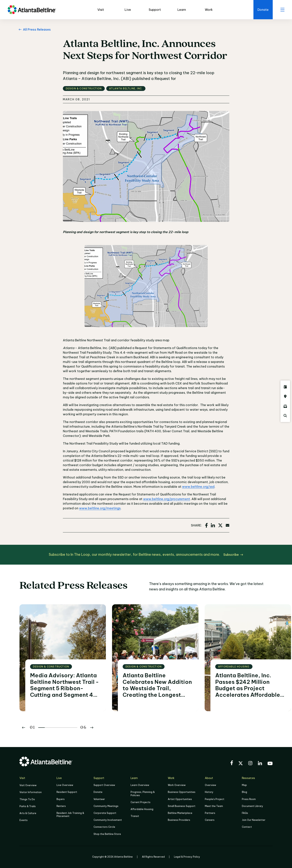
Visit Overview (28, 785)
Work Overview (177, 785)
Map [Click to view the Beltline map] (244, 785)
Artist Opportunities (180, 799)
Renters (61, 806)
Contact (247, 827)
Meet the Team (214, 806)
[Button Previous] (24, 728)
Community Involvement (108, 820)
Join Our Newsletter (254, 820)
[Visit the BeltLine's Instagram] (250, 764)
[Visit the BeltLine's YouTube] (270, 764)
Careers (210, 820)
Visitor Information (31, 792)
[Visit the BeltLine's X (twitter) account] (241, 764)
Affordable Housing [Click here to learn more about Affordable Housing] (142, 809)
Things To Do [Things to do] (27, 799)
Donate (98, 792)
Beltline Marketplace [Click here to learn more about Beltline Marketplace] (180, 813)
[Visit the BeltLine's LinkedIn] (260, 764)
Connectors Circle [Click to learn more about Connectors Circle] (104, 827)
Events (24, 820)
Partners (210, 813)
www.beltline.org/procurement (167, 499)
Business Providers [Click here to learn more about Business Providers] (179, 820)
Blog (244, 792)
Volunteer (99, 799)
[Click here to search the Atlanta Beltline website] (285, 416)
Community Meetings (106, 806)
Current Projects (141, 802)
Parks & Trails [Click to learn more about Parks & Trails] (28, 806)
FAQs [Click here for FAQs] (245, 813)
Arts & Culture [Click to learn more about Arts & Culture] (28, 813)
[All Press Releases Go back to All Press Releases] (34, 29)
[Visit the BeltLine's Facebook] (232, 763)
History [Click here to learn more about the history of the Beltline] (209, 792)
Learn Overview (140, 785)
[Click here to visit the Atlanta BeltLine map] (285, 396)
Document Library (252, 806)
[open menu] (282, 10)
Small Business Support (182, 806)
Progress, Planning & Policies (143, 794)
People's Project (215, 799)
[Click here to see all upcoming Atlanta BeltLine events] (285, 387)
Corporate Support (105, 813)
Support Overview (104, 785)
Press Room (249, 799)
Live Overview (65, 785)
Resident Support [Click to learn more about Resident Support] (67, 792)
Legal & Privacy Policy (187, 857)
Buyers (61, 799)
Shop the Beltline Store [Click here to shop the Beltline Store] (107, 834)
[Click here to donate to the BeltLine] (263, 10)
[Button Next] (92, 728)
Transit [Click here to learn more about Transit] (135, 816)
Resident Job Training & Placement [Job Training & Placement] (70, 815)
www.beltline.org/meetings (100, 508)
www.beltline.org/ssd (198, 487)
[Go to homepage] (32, 10)
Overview (210, 785)
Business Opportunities (182, 792)
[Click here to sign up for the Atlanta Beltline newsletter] (285, 406)
